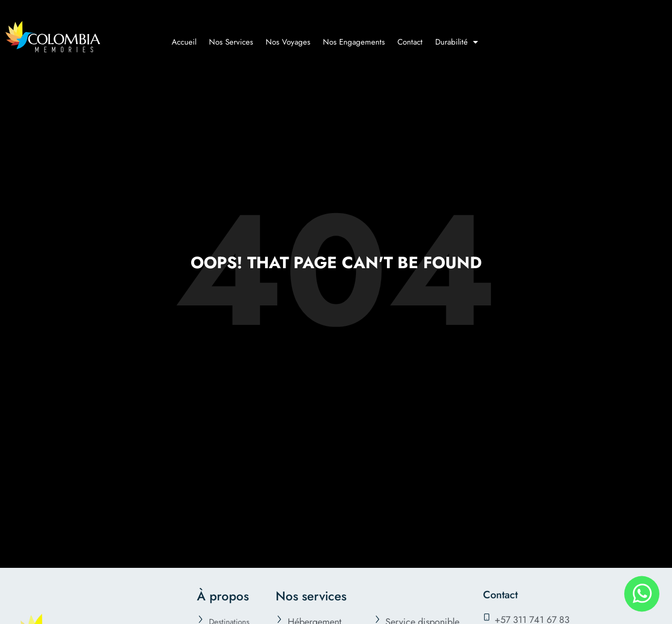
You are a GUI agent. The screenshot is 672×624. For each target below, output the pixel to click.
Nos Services (231, 42)
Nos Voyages (288, 42)
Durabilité (456, 42)
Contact (410, 42)
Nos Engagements (354, 42)
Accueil (184, 42)
